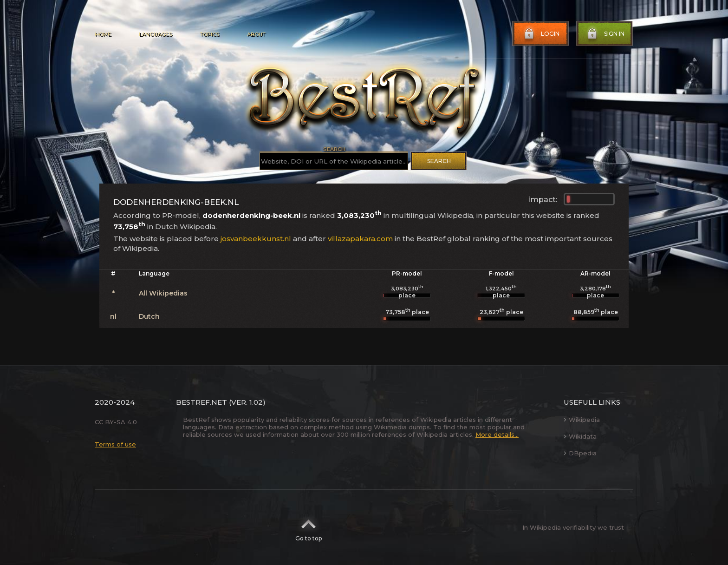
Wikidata (580, 436)
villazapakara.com (360, 239)
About (256, 34)
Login (541, 34)
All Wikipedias (163, 293)
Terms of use (115, 444)
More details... (497, 434)
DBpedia (580, 453)
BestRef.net (201, 402)
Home (103, 34)
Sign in (605, 34)
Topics (209, 34)
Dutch (149, 316)
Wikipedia (582, 420)
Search (439, 161)
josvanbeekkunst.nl (256, 239)
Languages (155, 34)
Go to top (309, 527)
